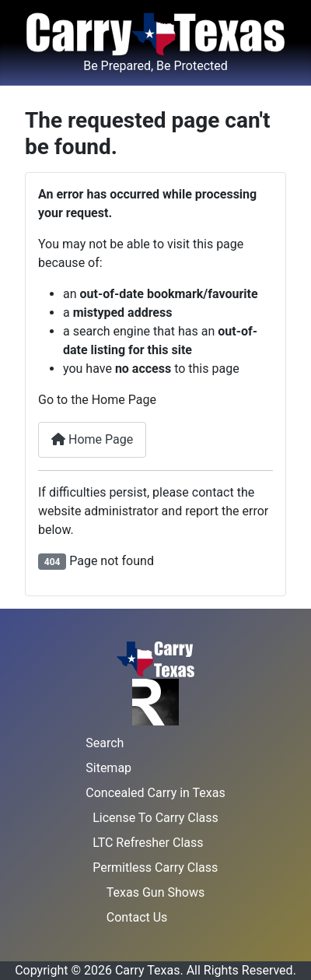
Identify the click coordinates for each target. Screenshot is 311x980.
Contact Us (137, 917)
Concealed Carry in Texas (155, 793)
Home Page (92, 439)
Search (105, 743)
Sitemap (108, 768)
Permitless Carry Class (155, 868)
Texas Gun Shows (155, 892)
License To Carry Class (155, 818)
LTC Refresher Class (148, 843)
